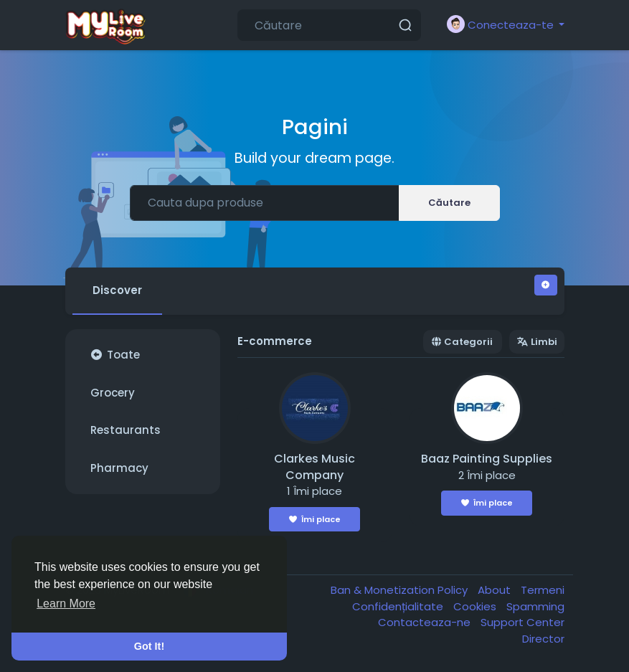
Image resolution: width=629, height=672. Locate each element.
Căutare (449, 203)
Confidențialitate (399, 606)
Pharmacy (119, 468)
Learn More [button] (66, 604)
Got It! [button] (149, 646)
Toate (115, 355)
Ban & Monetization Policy (401, 590)
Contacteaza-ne (426, 622)
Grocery (113, 393)
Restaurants (126, 430)
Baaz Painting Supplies (487, 459)
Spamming (535, 606)
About (496, 590)
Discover (117, 290)
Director (543, 639)
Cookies (476, 606)
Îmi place (315, 519)
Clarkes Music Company (314, 467)
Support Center (522, 622)
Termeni (543, 590)
